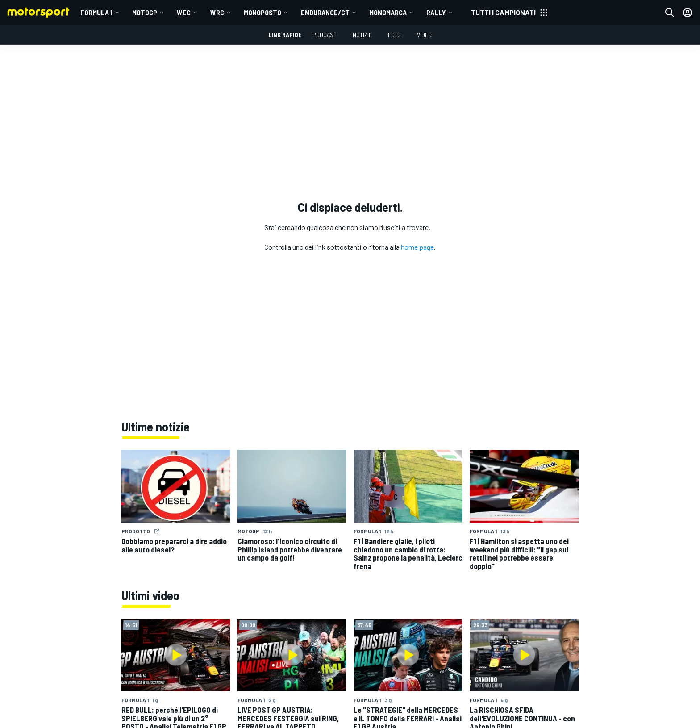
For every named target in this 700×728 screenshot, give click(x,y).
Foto (394, 35)
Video (424, 35)
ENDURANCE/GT (325, 12)
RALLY (436, 12)
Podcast (325, 35)
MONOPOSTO (262, 12)
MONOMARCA (388, 12)
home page (417, 247)
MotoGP (145, 12)
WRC (217, 12)
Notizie (362, 35)
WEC (184, 12)
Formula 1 (96, 12)
